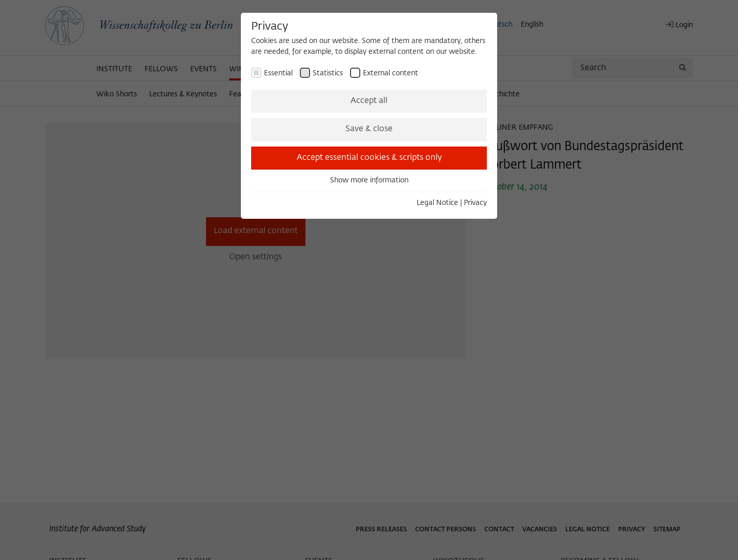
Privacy (475, 203)
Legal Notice (437, 203)
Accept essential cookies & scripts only (369, 158)
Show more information (369, 180)
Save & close (369, 129)
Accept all (369, 101)
